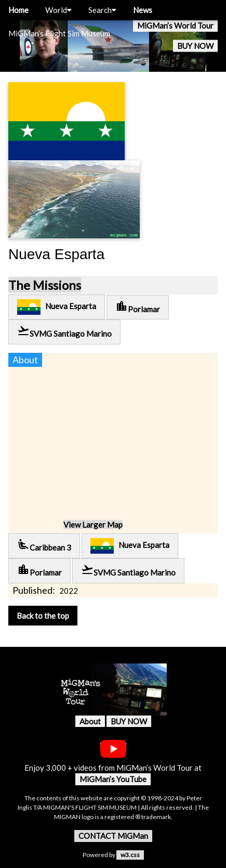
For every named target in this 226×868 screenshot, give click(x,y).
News (143, 10)
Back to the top (43, 616)
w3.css (130, 855)
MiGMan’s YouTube (113, 779)
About (90, 721)
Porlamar (138, 307)
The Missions (45, 285)
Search (102, 10)
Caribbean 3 (44, 545)
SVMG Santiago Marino (64, 331)
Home (18, 10)
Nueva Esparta (57, 307)
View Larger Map (93, 525)
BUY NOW (195, 46)
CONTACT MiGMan (113, 836)
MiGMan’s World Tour (175, 25)
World (58, 10)
